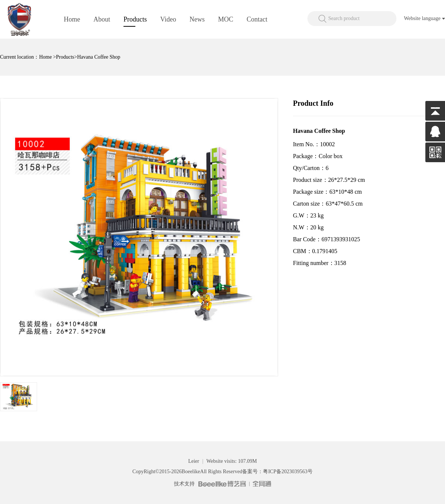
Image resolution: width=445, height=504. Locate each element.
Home (72, 19)
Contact (257, 19)
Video (168, 19)
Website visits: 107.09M (231, 461)
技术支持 (184, 484)
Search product (344, 18)
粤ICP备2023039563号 (288, 472)
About (102, 19)
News (197, 19)
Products (135, 19)
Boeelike (191, 472)
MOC (226, 19)
